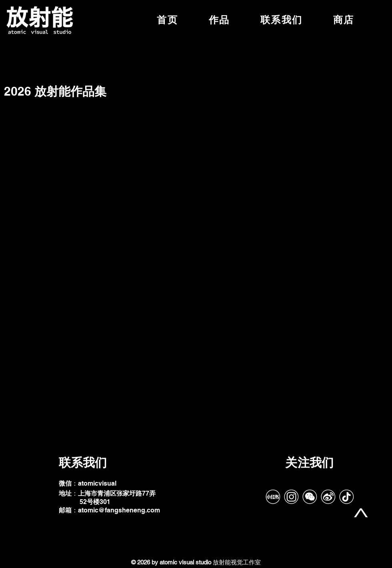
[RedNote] (273, 497)
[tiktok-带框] (346, 497)
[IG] (291, 497)
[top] (361, 513)
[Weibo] (328, 497)
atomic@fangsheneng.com (119, 510)
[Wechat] (310, 497)
